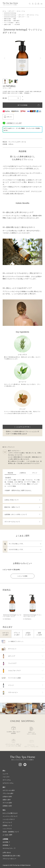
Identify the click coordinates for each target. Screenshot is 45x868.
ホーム (4, 11)
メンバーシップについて (10, 816)
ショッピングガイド (9, 819)
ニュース (5, 774)
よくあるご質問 (7, 835)
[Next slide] (40, 58)
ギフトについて (7, 822)
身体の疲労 (16, 21)
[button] (5, 81)
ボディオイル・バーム (33, 15)
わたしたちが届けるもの (10, 813)
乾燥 (15, 19)
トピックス (6, 777)
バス (28, 17)
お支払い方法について (22, 500)
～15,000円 (17, 24)
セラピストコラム (8, 783)
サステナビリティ (9, 848)
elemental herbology (10, 13)
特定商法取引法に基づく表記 (11, 856)
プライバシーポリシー (9, 859)
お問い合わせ (7, 853)
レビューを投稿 (22, 576)
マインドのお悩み (9, 23)
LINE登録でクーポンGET (14, 123)
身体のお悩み (8, 19)
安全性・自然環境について (11, 832)
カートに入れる (22, 105)
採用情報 (6, 845)
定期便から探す (7, 806)
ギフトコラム (7, 780)
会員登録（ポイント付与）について (22, 514)
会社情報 (6, 842)
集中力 (18, 23)
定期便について (7, 825)
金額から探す (8, 24)
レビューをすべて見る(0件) (11, 570)
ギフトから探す (7, 803)
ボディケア (12, 11)
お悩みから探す (7, 797)
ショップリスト (7, 829)
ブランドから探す (8, 793)
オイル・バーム (21, 11)
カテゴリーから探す (9, 790)
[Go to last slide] (5, 58)
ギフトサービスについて (22, 522)
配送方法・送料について (22, 507)
